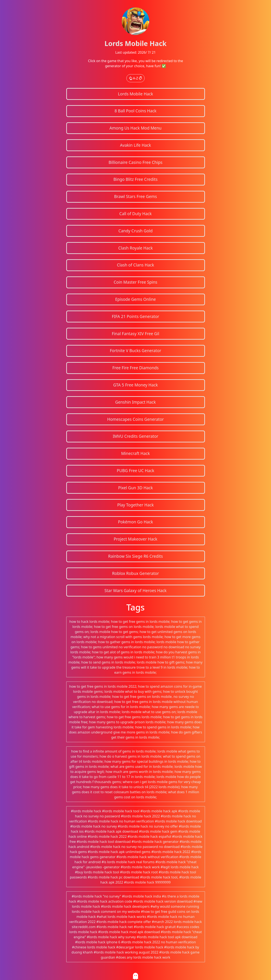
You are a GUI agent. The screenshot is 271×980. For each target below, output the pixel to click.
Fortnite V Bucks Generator (136, 351)
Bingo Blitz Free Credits (135, 179)
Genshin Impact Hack (135, 402)
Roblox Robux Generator (135, 573)
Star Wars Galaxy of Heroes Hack (135, 590)
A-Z (136, 78)
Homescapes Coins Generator (135, 419)
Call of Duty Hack (136, 214)
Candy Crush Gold (135, 231)
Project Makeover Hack (135, 539)
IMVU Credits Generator (135, 436)
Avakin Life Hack (136, 145)
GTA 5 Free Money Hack (135, 385)
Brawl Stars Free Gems (135, 196)
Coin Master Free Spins (135, 282)
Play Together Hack (136, 505)
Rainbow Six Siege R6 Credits (135, 556)
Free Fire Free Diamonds (136, 368)
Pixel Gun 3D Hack (135, 488)
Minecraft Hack (135, 453)
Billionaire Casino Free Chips (135, 162)
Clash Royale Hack (136, 248)
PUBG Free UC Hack (136, 470)
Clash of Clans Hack (135, 265)
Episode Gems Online (135, 299)
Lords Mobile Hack (135, 94)
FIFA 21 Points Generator (135, 316)
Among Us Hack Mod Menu (135, 128)
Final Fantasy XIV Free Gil (135, 334)
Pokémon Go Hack (135, 522)
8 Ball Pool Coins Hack (135, 111)
